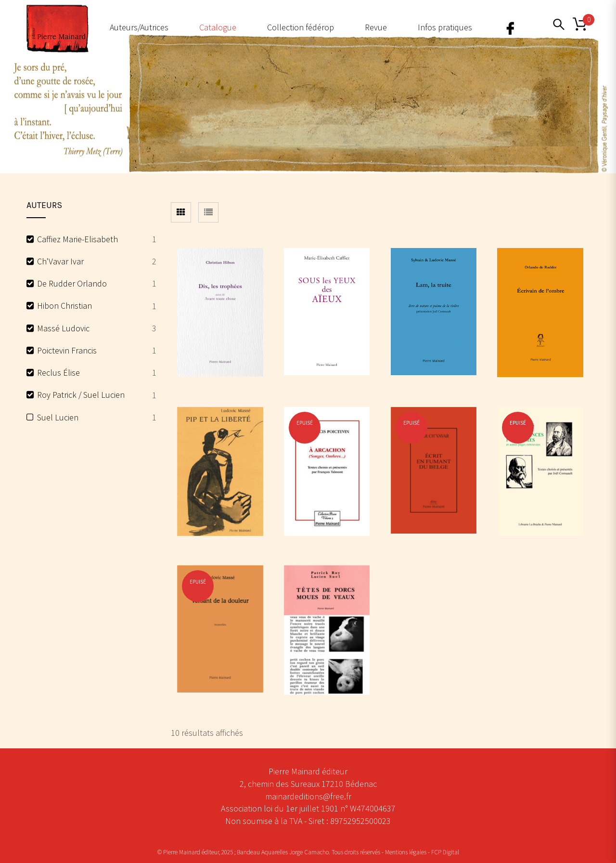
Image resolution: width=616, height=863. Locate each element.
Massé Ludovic (63, 328)
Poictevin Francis (67, 350)
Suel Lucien (58, 417)
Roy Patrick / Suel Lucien (81, 395)
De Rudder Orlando (72, 283)
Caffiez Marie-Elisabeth (77, 239)
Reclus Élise (58, 373)
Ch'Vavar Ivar (60, 261)
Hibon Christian (64, 306)
